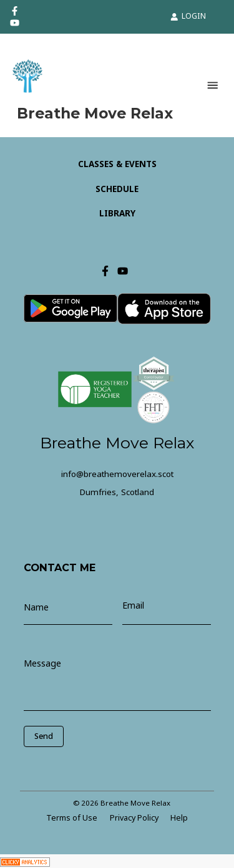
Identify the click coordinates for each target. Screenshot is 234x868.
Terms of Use (72, 818)
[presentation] (80, 766)
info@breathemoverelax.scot (117, 474)
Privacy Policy (134, 818)
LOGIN (188, 16)
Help (179, 818)
